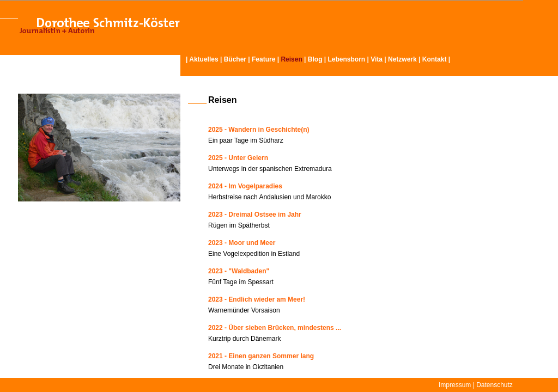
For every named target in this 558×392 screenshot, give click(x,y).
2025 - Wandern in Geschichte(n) (259, 130)
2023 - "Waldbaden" (239, 271)
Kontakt (435, 59)
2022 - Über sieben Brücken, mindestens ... (275, 328)
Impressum (455, 385)
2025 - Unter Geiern (238, 158)
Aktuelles (204, 59)
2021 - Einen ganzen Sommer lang (261, 356)
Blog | (318, 59)
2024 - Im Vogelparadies (245, 186)
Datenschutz (495, 385)
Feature (263, 59)
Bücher (235, 59)
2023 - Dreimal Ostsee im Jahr (255, 215)
